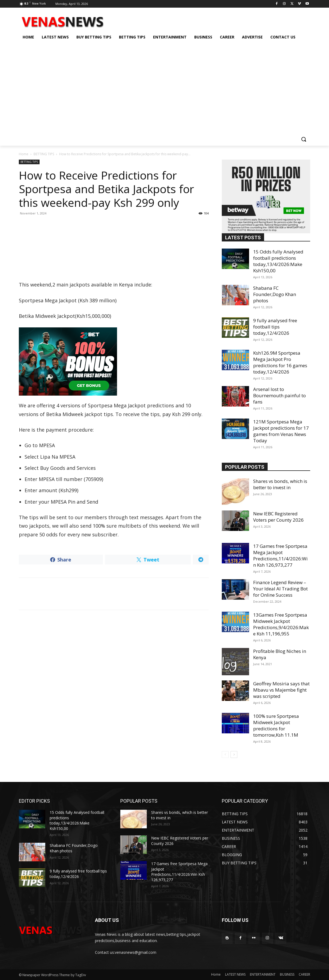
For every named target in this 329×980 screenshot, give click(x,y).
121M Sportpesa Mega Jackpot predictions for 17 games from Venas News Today (281, 431)
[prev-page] (225, 755)
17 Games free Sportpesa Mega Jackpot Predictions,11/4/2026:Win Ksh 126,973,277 (280, 555)
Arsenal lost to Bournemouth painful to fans (279, 395)
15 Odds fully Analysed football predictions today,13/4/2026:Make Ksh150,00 (278, 261)
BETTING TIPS (44, 154)
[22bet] (114, 361)
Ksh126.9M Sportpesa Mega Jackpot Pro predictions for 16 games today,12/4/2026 (280, 362)
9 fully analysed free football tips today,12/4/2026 (275, 327)
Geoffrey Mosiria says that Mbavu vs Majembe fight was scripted (281, 690)
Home (24, 154)
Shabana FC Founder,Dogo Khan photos (275, 294)
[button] (304, 139)
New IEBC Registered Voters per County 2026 (278, 517)
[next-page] (234, 755)
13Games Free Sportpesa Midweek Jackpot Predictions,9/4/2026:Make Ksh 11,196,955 (281, 624)
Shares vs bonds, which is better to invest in (280, 484)
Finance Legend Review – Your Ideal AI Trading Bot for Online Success (280, 589)
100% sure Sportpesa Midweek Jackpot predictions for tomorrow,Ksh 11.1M (276, 725)
